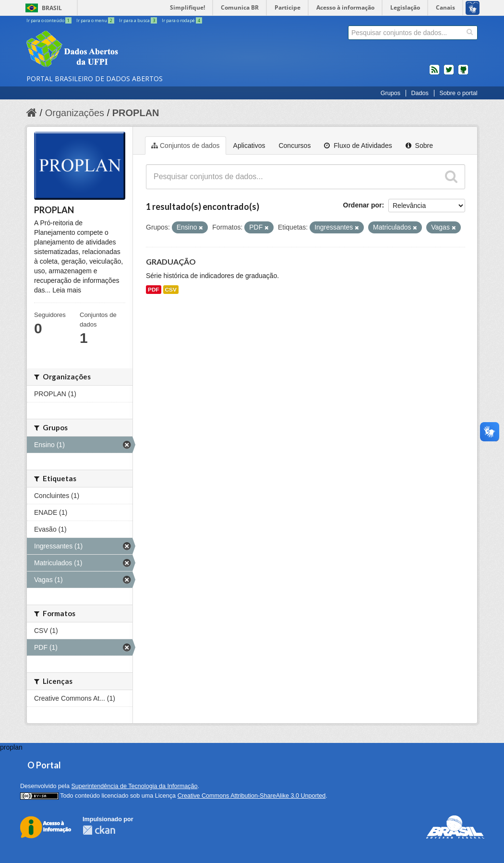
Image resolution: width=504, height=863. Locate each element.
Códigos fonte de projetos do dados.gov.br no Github (463, 73)
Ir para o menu (96, 20)
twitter (449, 73)
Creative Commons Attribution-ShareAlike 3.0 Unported (252, 796)
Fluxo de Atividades (358, 146)
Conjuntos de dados (186, 146)
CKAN (99, 830)
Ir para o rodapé (182, 20)
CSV (171, 290)
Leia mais (67, 290)
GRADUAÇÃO (171, 261)
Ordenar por (363, 205)
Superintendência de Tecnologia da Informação (134, 786)
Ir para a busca (138, 20)
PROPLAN (136, 113)
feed (434, 73)
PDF (154, 290)
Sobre (419, 146)
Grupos (390, 93)
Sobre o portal (458, 93)
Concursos (294, 146)
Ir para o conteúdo (49, 20)
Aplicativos (249, 146)
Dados (420, 93)
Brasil (52, 8)
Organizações (75, 113)
